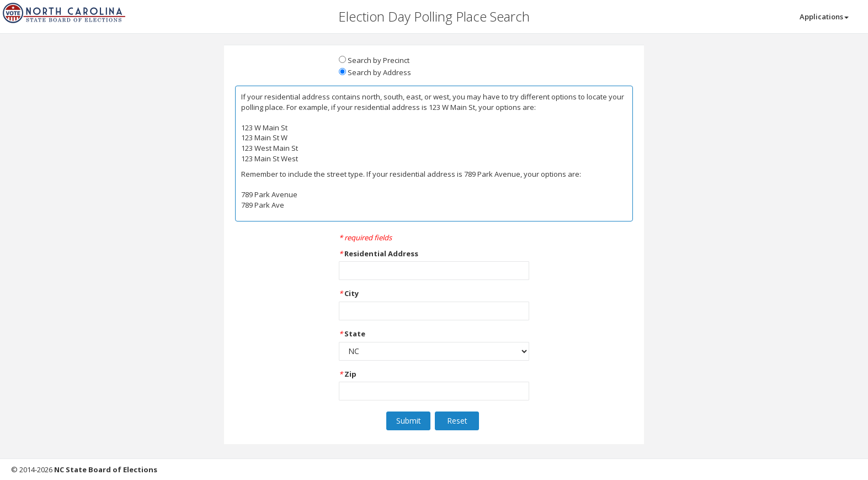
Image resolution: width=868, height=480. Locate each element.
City (352, 293)
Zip (350, 374)
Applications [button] (824, 17)
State (355, 334)
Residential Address (381, 254)
